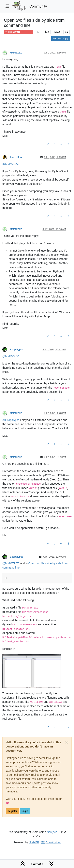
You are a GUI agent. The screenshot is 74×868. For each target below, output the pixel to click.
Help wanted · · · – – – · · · (19, 32)
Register (12, 811)
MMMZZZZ (16, 53)
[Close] (67, 743)
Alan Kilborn (17, 157)
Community (38, 6)
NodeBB (34, 842)
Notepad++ (54, 832)
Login (25, 811)
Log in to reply (61, 39)
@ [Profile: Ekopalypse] (11, 420)
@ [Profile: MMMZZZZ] (11, 164)
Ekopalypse (17, 350)
